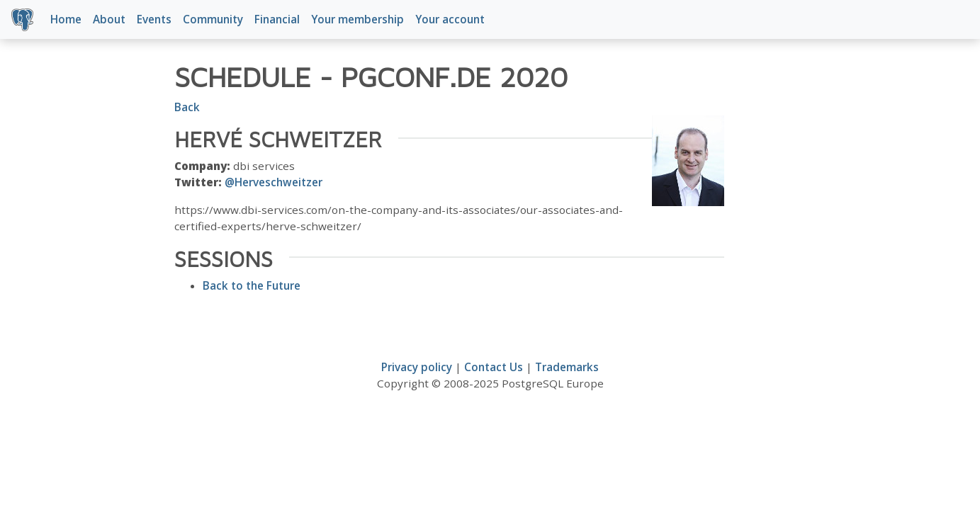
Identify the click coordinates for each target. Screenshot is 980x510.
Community (213, 19)
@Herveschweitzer (274, 182)
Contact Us (494, 367)
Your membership (357, 19)
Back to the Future (252, 285)
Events (154, 19)
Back (187, 107)
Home (66, 19)
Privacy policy (417, 367)
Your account (450, 19)
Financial (277, 19)
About (109, 19)
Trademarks (567, 367)
